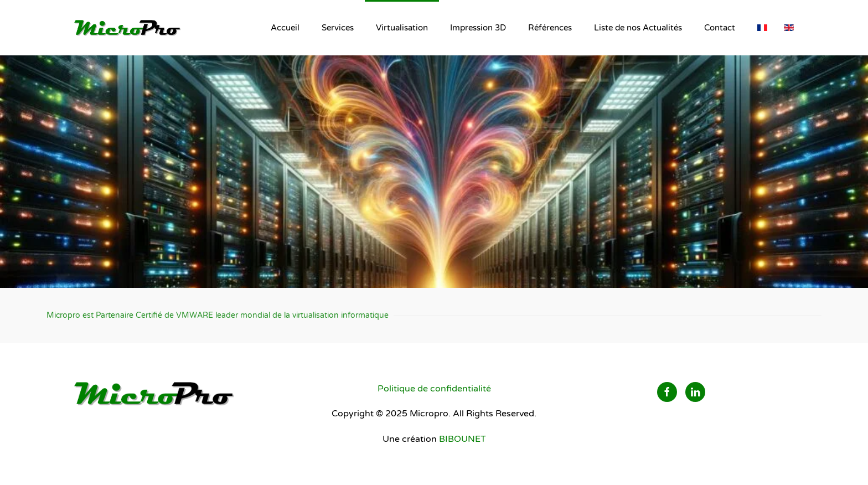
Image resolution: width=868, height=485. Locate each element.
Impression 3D (478, 28)
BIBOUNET (463, 439)
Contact (720, 28)
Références (550, 28)
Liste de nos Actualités (638, 28)
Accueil (285, 28)
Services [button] (338, 28)
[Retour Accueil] (130, 28)
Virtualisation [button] (402, 28)
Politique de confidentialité (434, 389)
